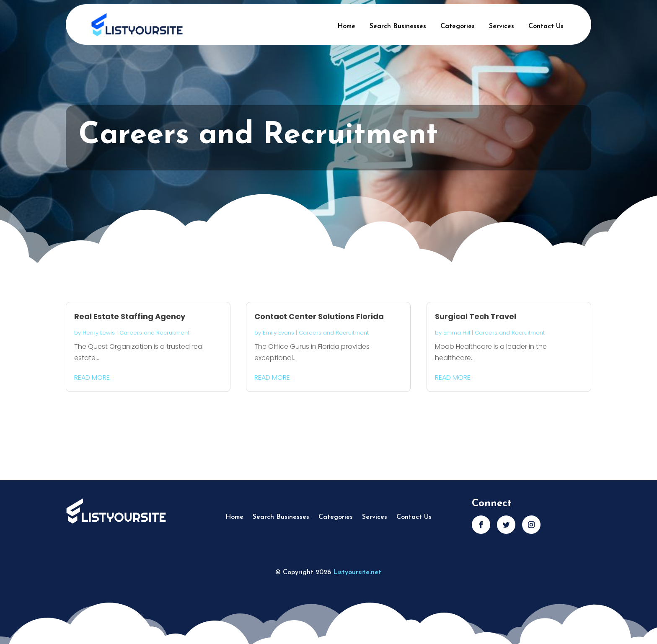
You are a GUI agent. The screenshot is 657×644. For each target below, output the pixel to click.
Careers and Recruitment (154, 333)
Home (346, 26)
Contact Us (546, 26)
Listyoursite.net (357, 572)
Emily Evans (278, 333)
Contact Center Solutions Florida (319, 316)
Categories (458, 26)
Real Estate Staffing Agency (130, 316)
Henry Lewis (99, 333)
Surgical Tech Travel (476, 316)
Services (502, 26)
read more (92, 377)
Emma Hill (457, 333)
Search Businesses (398, 26)
